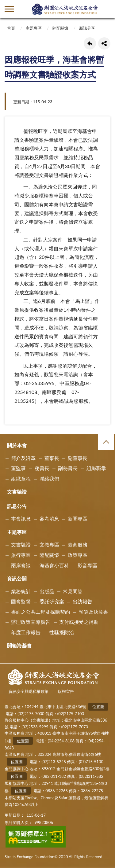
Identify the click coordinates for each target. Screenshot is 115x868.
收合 (106, 442)
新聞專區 (78, 519)
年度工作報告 (26, 632)
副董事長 (78, 458)
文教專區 (49, 544)
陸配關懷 (60, 28)
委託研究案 (52, 601)
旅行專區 (21, 555)
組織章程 (21, 478)
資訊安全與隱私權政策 (29, 691)
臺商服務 (78, 544)
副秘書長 (68, 468)
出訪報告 (82, 601)
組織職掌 (96, 468)
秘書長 (42, 468)
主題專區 (34, 28)
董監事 (18, 468)
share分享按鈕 (104, 43)
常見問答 (73, 591)
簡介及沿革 (23, 458)
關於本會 (17, 445)
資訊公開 (17, 578)
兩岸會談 (21, 565)
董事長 (52, 458)
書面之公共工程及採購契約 (40, 612)
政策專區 (78, 555)
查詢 (106, 9)
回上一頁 (90, 43)
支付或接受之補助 (79, 622)
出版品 (47, 591)
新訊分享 (87, 28)
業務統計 (21, 591)
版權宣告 (66, 691)
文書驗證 (17, 492)
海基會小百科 (54, 565)
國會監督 (21, 601)
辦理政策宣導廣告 (31, 622)
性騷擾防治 (62, 632)
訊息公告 (17, 506)
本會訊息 (21, 519)
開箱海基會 (19, 645)
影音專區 (87, 565)
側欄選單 (9, 9)
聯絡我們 (49, 478)
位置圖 (98, 707)
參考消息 (49, 519)
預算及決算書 (94, 612)
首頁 (11, 28)
